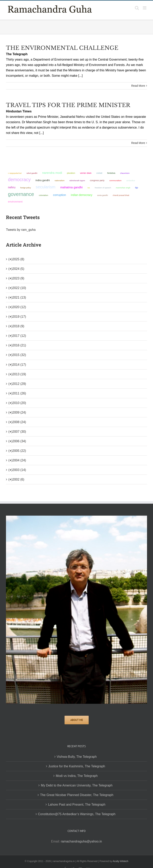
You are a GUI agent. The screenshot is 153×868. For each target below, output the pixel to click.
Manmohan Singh (123, 188)
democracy (19, 180)
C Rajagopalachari (15, 173)
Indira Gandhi (43, 180)
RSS (89, 188)
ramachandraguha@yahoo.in (81, 841)
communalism (115, 180)
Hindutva (111, 173)
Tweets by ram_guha (21, 230)
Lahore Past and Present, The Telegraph (77, 805)
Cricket (99, 173)
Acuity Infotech (120, 861)
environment (15, 202)
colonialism (44, 195)
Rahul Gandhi (32, 173)
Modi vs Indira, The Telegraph (77, 776)
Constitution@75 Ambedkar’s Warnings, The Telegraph (77, 814)
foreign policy (26, 188)
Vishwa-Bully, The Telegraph (77, 757)
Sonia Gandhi (102, 195)
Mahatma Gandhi (71, 187)
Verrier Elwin (86, 173)
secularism (46, 187)
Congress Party (97, 180)
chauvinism (125, 173)
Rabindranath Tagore (77, 181)
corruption (59, 195)
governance (21, 194)
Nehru (12, 187)
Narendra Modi (52, 173)
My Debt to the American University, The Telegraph (77, 785)
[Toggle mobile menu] (145, 8)
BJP (136, 188)
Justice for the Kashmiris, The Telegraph (77, 766)
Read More (138, 86)
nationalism (60, 180)
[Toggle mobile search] (137, 8)
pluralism (71, 173)
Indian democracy (82, 195)
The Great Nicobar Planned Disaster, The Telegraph (77, 795)
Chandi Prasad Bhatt (121, 195)
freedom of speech (103, 188)
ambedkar (131, 180)
